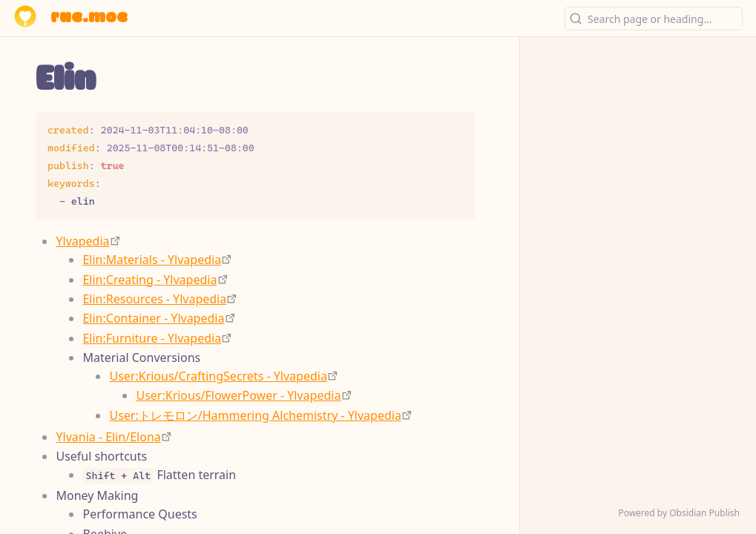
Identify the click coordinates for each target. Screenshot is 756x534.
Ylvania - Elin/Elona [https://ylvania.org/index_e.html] (108, 437)
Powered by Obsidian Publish (679, 513)
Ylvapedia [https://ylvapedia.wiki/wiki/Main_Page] (82, 241)
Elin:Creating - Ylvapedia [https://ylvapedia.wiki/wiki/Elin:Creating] (149, 280)
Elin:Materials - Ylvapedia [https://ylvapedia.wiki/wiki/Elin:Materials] (152, 260)
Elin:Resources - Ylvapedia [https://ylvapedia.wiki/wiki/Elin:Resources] (154, 299)
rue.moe (89, 18)
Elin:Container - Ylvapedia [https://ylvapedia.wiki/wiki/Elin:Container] (153, 318)
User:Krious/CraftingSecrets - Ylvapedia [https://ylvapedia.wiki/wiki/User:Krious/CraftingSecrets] (218, 376)
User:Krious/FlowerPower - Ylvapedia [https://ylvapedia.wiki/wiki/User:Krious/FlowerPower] (238, 395)
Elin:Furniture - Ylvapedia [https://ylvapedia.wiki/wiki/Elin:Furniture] (152, 338)
